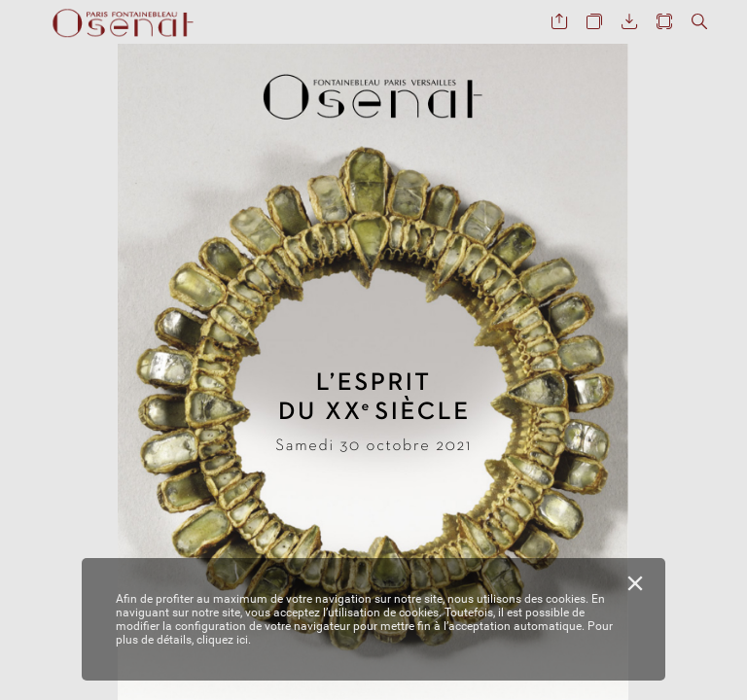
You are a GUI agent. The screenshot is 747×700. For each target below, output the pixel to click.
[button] (559, 22)
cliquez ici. (224, 640)
